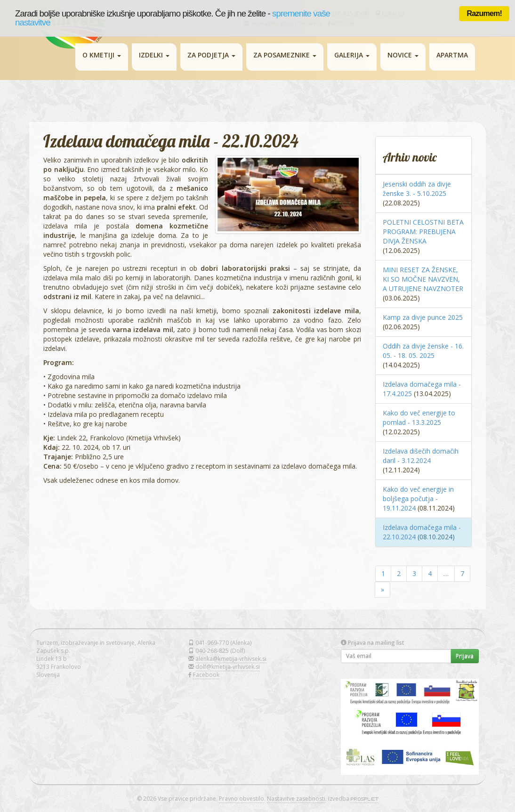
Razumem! (484, 13)
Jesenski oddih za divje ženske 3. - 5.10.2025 (417, 189)
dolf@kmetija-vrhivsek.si (228, 667)
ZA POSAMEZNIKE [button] (285, 55)
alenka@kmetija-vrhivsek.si (231, 659)
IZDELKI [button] (154, 55)
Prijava (465, 656)
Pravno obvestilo (241, 799)
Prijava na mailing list (373, 643)
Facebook (206, 675)
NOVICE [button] (403, 55)
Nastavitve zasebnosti (296, 799)
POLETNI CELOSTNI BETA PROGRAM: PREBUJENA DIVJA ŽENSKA (423, 231)
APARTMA (452, 55)
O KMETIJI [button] (102, 55)
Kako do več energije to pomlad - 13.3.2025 (419, 418)
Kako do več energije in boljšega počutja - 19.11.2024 (418, 499)
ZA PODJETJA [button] (211, 55)
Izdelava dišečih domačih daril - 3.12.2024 (421, 456)
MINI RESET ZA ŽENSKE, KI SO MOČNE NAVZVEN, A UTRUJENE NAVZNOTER (423, 279)
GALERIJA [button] (352, 55)
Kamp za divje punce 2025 (423, 317)
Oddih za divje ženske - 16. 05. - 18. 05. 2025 (423, 351)
